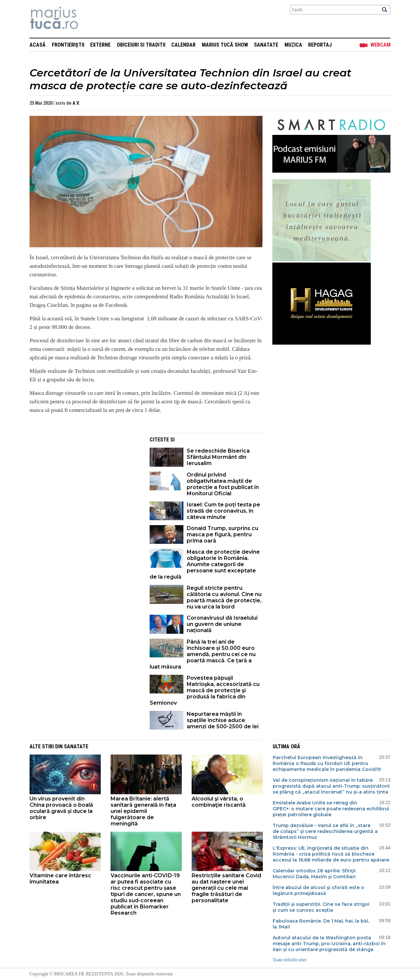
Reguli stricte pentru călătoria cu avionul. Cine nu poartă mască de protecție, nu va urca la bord (224, 597)
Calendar (183, 45)
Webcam (380, 45)
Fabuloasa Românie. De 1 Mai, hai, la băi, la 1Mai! (321, 924)
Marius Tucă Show (225, 45)
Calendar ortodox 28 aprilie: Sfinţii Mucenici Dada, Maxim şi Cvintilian (314, 874)
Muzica (293, 45)
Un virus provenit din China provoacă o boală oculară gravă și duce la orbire (61, 808)
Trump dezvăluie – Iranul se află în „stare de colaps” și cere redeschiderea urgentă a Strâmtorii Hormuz (325, 831)
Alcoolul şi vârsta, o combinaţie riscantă (219, 802)
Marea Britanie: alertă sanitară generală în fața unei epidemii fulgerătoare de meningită (143, 811)
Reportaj (320, 45)
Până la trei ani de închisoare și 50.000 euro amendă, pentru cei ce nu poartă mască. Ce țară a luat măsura (203, 654)
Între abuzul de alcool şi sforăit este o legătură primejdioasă (318, 890)
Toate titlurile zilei (290, 960)
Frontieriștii (68, 45)
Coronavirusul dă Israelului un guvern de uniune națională (222, 624)
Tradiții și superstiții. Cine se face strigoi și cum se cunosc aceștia (321, 907)
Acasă (38, 45)
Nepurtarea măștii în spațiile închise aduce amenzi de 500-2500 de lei (223, 720)
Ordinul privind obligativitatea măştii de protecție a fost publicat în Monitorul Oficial (223, 484)
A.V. (76, 103)
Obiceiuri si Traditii (141, 45)
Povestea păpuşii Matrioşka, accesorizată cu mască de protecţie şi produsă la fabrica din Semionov (205, 690)
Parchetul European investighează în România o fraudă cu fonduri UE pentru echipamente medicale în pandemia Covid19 (327, 763)
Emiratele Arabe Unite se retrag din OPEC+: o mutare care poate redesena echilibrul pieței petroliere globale (331, 809)
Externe (100, 45)
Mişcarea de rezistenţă (89, 19)
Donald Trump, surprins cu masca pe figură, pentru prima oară (222, 534)
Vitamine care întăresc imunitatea (60, 879)
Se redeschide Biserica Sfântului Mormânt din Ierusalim (218, 457)
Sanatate (266, 45)
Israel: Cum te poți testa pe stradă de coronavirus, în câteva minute (223, 511)
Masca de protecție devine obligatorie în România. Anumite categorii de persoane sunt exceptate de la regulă (205, 564)
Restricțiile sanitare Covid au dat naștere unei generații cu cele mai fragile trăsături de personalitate (226, 888)
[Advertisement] (85, 479)
